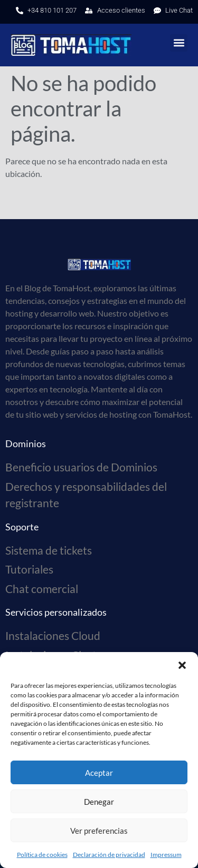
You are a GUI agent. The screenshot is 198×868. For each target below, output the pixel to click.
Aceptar (99, 773)
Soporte (22, 527)
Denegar (99, 802)
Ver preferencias (99, 831)
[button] (182, 665)
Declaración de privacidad (109, 855)
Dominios (26, 443)
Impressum (166, 855)
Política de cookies (42, 855)
